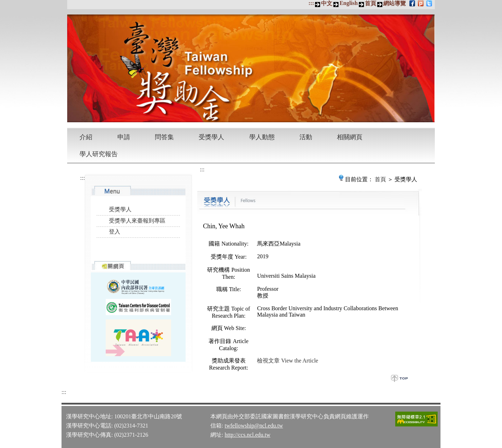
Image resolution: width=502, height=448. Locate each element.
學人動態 (262, 137)
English (349, 3)
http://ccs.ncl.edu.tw (247, 435)
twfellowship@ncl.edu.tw (254, 426)
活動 (306, 137)
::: (311, 3)
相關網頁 (350, 137)
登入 (115, 232)
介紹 (86, 137)
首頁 (370, 3)
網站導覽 (395, 3)
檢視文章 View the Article (288, 361)
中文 (327, 3)
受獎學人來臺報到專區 (137, 221)
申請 (124, 137)
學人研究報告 (99, 154)
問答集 (164, 137)
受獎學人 (211, 137)
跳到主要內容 (4, 4)
